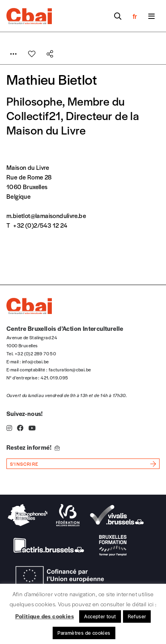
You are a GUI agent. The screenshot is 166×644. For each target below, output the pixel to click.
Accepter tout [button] (100, 616)
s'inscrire (24, 464)
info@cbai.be (36, 361)
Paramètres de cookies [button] (84, 633)
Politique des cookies (45, 616)
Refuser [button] (137, 616)
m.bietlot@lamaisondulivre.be (46, 215)
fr (135, 16)
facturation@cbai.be (70, 369)
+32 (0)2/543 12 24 (40, 225)
